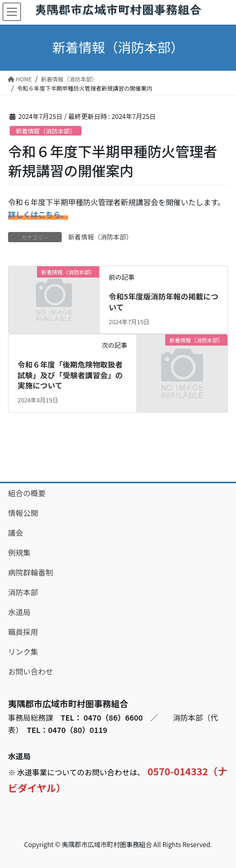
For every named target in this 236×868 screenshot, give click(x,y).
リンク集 (23, 652)
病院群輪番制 (31, 572)
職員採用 (23, 632)
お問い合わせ (31, 671)
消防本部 (23, 592)
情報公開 (23, 513)
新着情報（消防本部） (46, 131)
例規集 (19, 552)
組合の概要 (27, 493)
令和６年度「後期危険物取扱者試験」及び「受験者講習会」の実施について (70, 375)
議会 (16, 533)
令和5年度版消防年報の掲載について (164, 302)
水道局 (19, 612)
